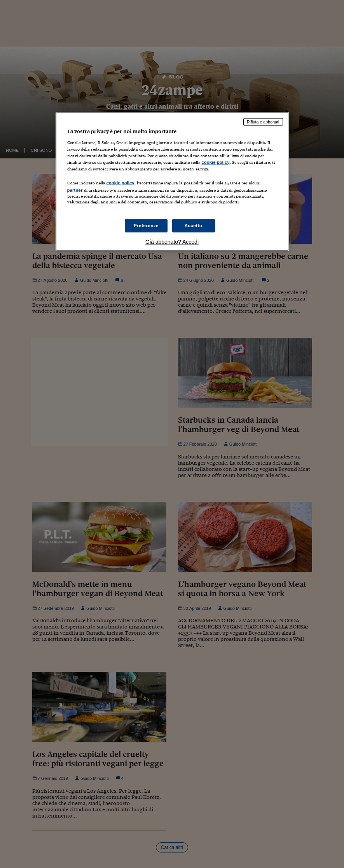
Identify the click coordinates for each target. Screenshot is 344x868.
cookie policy (216, 162)
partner (75, 190)
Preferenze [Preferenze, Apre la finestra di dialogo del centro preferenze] (146, 225)
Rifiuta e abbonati (263, 122)
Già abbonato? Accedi (172, 241)
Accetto (194, 225)
